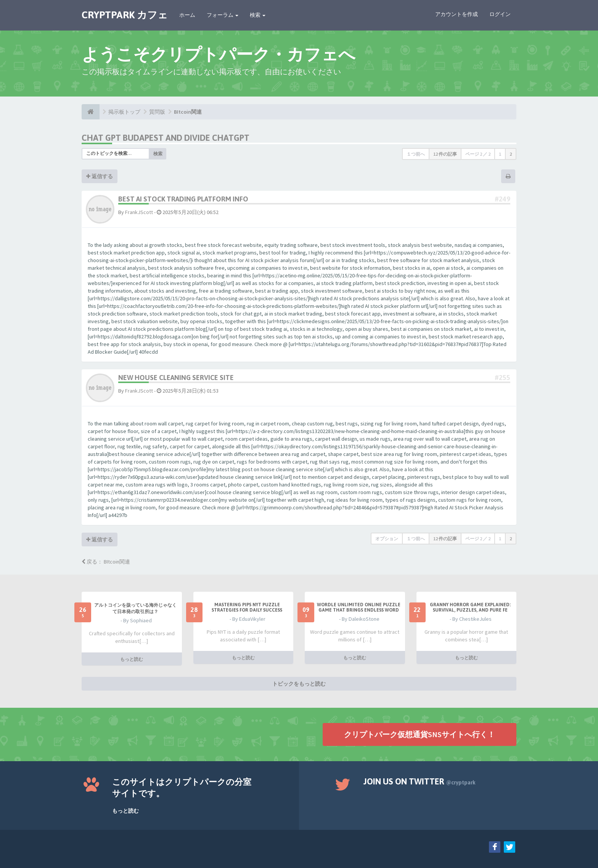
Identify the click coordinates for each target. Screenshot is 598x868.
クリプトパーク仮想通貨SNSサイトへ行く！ (420, 734)
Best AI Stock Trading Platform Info (183, 199)
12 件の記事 (445, 154)
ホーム (187, 15)
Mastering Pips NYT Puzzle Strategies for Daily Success (247, 607)
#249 (502, 199)
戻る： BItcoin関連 (106, 562)
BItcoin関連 (188, 112)
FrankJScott (139, 212)
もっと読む (132, 659)
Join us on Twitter (420, 781)
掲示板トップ (124, 112)
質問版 (157, 112)
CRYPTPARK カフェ (125, 15)
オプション (387, 539)
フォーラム (223, 15)
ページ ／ (478, 154)
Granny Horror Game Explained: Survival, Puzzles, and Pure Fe (470, 607)
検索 (258, 15)
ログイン (500, 14)
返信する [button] (100, 176)
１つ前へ (416, 154)
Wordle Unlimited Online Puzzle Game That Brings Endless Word (359, 607)
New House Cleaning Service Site (176, 378)
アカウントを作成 (457, 14)
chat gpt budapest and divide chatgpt (166, 138)
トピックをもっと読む (299, 683)
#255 (502, 378)
